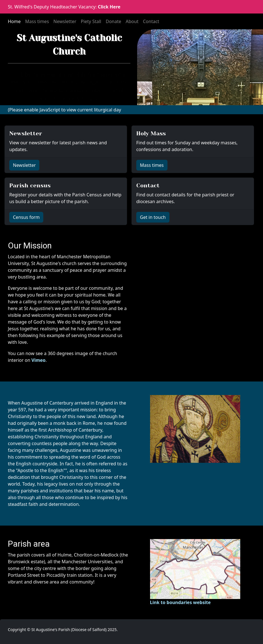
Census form (26, 217)
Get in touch (153, 217)
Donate (113, 21)
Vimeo (38, 360)
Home (14, 21)
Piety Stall (91, 21)
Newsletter (65, 21)
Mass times (37, 21)
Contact (151, 21)
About (132, 21)
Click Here (109, 7)
